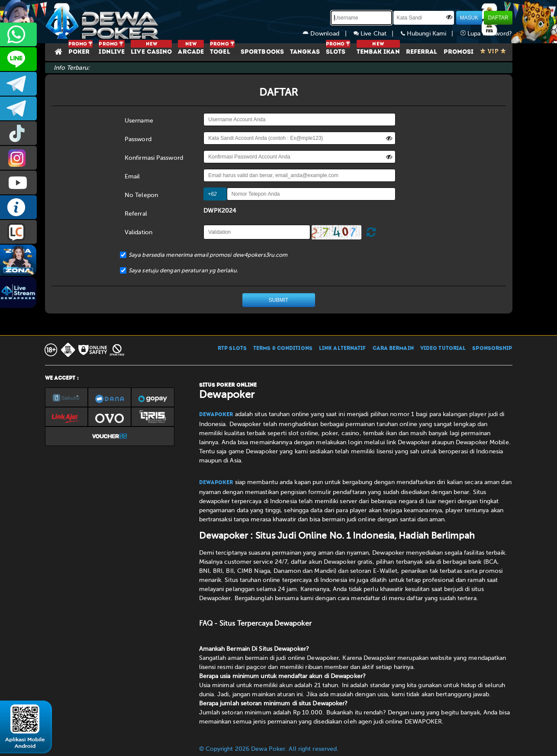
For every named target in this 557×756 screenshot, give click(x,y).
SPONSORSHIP (492, 349)
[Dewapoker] (103, 22)
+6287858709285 (18, 34)
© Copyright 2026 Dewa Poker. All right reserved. (269, 749)
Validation (138, 232)
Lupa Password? (486, 34)
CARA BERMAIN (393, 349)
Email (132, 176)
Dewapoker (216, 415)
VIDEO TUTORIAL (443, 349)
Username (139, 121)
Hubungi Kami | (431, 34)
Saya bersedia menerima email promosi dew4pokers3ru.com (208, 255)
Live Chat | (377, 34)
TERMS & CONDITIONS (283, 349)
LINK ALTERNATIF (343, 349)
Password (138, 139)
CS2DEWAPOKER (18, 59)
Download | (328, 34)
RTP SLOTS (232, 349)
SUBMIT (278, 300)
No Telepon (141, 195)
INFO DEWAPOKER (18, 207)
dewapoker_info (18, 108)
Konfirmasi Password (154, 158)
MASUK (469, 18)
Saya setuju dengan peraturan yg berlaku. (183, 270)
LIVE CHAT (18, 232)
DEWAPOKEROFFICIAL (18, 183)
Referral (136, 214)
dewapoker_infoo (18, 84)
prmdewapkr (18, 133)
